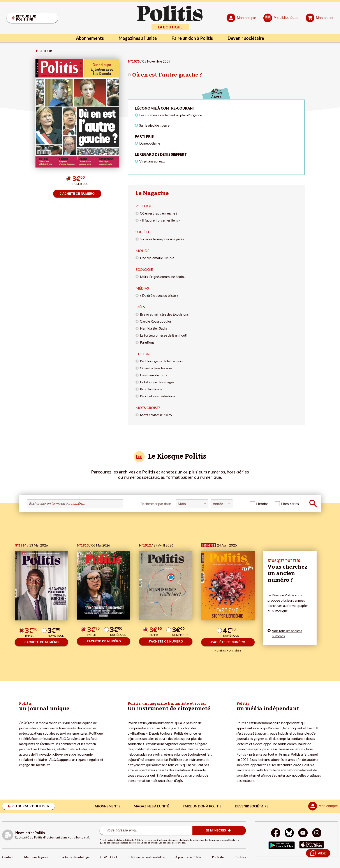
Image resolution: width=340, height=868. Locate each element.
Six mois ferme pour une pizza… (163, 239)
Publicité (218, 857)
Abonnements (90, 38)
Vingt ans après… (152, 161)
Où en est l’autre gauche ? (159, 213)
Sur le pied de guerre (154, 125)
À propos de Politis (188, 857)
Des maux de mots (154, 375)
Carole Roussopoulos (156, 321)
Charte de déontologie (74, 857)
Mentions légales (36, 857)
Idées (140, 307)
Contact (8, 857)
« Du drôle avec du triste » (159, 295)
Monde (142, 251)
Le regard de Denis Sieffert (161, 154)
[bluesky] (289, 833)
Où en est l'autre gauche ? (167, 75)
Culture (143, 354)
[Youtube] (303, 833)
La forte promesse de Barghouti (164, 335)
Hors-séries (290, 504)
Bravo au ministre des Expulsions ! (165, 314)
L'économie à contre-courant (165, 108)
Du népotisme (150, 143)
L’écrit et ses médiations (158, 396)
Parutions (147, 342)
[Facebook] (276, 833)
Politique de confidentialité (146, 857)
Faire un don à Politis (192, 38)
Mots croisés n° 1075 (156, 415)
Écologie (144, 269)
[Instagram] (317, 833)
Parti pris (144, 136)
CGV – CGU (109, 857)
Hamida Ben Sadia (154, 328)
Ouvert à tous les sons (156, 368)
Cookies (240, 857)
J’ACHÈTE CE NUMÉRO (77, 194)
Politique (145, 206)
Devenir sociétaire (246, 38)
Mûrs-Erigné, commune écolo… (163, 277)
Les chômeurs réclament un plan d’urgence (171, 115)
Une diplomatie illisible (157, 258)
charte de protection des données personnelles (207, 840)
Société (143, 232)
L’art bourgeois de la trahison (161, 361)
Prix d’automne (151, 389)
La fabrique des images (157, 382)
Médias (142, 288)
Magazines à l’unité (138, 38)
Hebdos (262, 504)
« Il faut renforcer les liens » (160, 220)
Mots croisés (148, 408)
